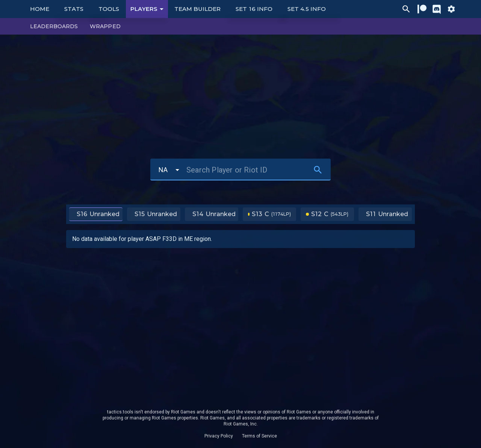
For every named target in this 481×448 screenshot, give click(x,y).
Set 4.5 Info (307, 9)
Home (40, 9)
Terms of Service (259, 436)
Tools (109, 9)
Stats (74, 9)
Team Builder (198, 9)
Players (148, 9)
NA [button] (163, 170)
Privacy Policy (219, 436)
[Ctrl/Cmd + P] (406, 9)
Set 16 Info (254, 9)
